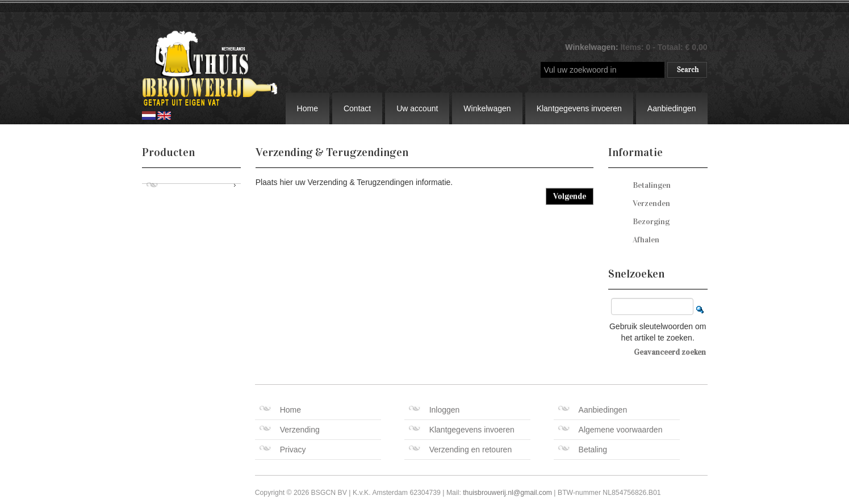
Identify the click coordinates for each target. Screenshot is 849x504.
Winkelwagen (487, 108)
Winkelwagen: (593, 47)
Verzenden (651, 203)
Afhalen (646, 240)
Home (308, 108)
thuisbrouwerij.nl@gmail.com (507, 493)
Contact (357, 108)
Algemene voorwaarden (610, 430)
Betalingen (652, 185)
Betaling (583, 450)
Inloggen (434, 410)
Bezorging (651, 222)
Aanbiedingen (672, 108)
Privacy (283, 450)
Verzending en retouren (461, 450)
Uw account (417, 108)
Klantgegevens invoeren (579, 108)
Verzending (290, 430)
